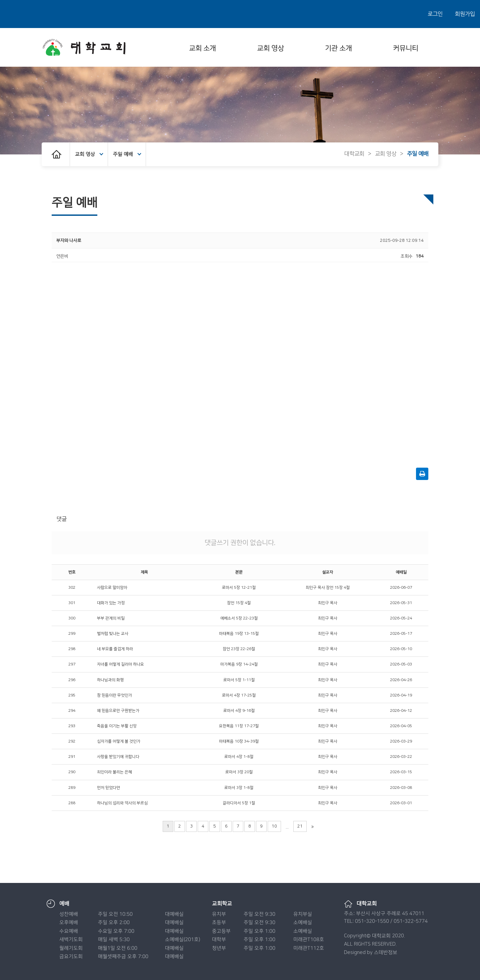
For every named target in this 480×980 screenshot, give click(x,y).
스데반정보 (386, 952)
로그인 (435, 14)
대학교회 (354, 154)
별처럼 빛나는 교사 (113, 634)
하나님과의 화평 (110, 680)
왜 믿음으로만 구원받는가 (118, 711)
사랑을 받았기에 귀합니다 (118, 757)
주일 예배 (127, 154)
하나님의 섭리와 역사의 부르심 (122, 803)
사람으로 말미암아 (112, 588)
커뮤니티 (406, 48)
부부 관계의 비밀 (111, 618)
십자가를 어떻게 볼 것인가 (119, 741)
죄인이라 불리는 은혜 (114, 772)
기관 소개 (338, 48)
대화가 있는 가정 (111, 603)
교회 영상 (270, 48)
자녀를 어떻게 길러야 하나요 (120, 664)
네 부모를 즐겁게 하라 (115, 649)
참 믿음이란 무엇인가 (114, 695)
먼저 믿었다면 (108, 788)
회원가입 (465, 14)
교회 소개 (202, 48)
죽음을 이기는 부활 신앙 (117, 726)
